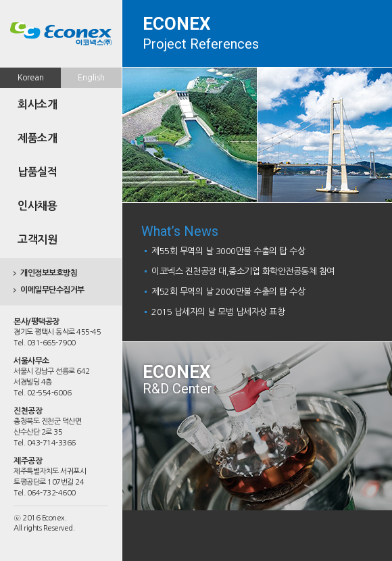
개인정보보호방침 (49, 273)
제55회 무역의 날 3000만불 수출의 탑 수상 (228, 251)
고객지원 (37, 240)
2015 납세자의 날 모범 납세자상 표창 (218, 312)
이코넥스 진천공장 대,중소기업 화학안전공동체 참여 (243, 271)
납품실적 (37, 172)
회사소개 (37, 104)
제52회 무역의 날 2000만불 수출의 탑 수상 (228, 292)
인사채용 (37, 206)
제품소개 (37, 138)
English (91, 78)
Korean (31, 78)
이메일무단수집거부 (52, 290)
